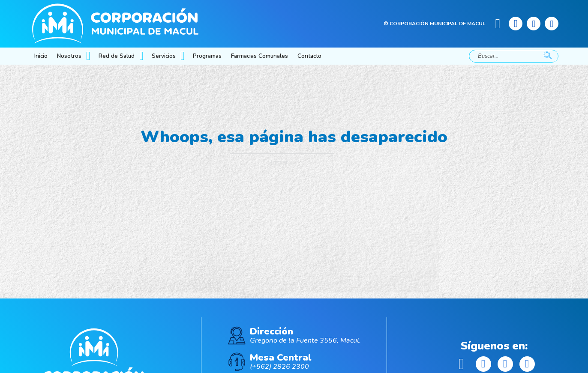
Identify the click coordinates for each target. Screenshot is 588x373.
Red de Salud (117, 56)
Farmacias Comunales (259, 56)
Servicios (164, 56)
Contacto (309, 56)
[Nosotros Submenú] (89, 56)
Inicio (41, 56)
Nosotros (69, 56)
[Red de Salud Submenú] (142, 56)
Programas (207, 56)
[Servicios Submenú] (183, 56)
